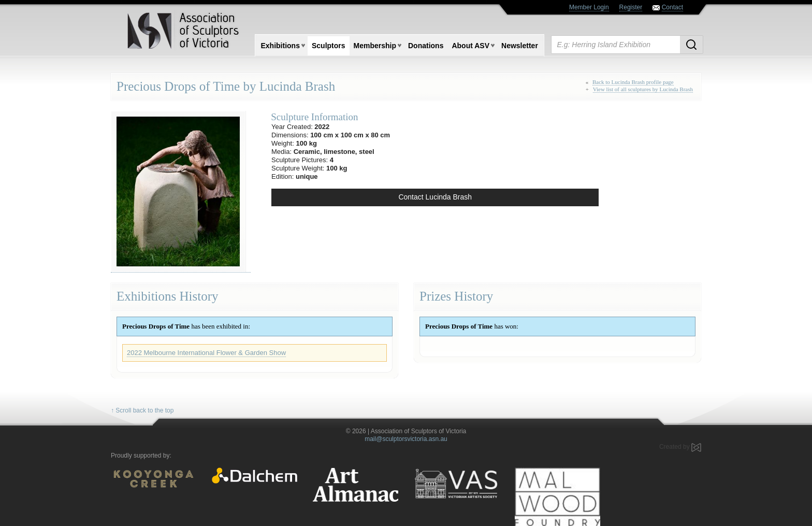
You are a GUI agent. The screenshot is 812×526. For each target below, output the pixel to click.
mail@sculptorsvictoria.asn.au (406, 439)
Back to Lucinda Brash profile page (633, 82)
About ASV (470, 46)
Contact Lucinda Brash (435, 197)
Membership (375, 46)
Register (631, 7)
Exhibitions (280, 46)
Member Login (589, 7)
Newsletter (520, 46)
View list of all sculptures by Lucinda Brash (643, 89)
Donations (426, 46)
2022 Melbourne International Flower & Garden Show (206, 353)
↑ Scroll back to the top (142, 410)
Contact (672, 7)
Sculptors (329, 46)
